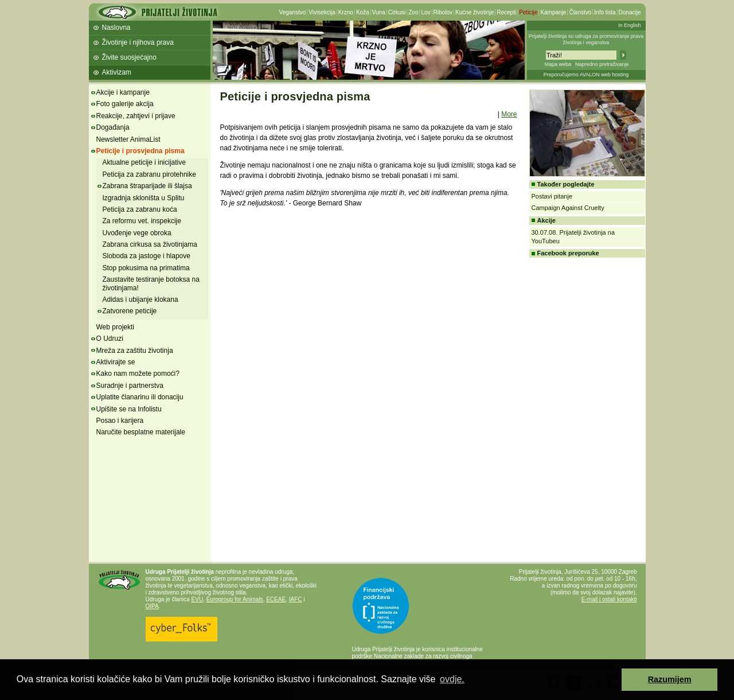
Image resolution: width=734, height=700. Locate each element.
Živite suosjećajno (129, 57)
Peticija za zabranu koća (140, 209)
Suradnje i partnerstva (130, 386)
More (509, 114)
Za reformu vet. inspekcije (142, 221)
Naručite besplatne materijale (141, 432)
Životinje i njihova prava (138, 42)
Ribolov (443, 12)
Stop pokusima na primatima (146, 268)
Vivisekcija (322, 12)
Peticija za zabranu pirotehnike (149, 174)
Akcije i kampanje (123, 92)
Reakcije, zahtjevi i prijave (136, 116)
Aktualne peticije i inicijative (144, 162)
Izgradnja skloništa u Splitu (144, 198)
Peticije (528, 12)
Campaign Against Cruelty (568, 208)
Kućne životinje (475, 12)
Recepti (506, 12)
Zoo (413, 12)
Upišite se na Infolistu (129, 409)
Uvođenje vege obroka (137, 233)
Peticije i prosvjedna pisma (140, 151)
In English (630, 25)
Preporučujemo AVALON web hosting (586, 75)
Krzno (346, 12)
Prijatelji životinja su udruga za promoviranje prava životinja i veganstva (586, 39)
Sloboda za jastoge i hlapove (147, 256)
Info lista (605, 12)
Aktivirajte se (116, 362)
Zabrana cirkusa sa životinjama (150, 244)
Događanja (113, 127)
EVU (198, 599)
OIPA (152, 606)
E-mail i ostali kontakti (609, 599)
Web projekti (115, 327)
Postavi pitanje (552, 196)
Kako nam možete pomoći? (138, 374)
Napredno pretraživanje (602, 64)
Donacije (630, 12)
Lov (425, 12)
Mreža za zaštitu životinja (135, 351)
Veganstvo (293, 12)
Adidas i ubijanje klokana (140, 300)
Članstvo (580, 12)
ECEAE (276, 599)
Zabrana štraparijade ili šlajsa (147, 186)
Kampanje (553, 12)
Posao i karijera (120, 421)
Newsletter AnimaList (128, 139)
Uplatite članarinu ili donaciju (140, 397)
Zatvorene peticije (130, 311)
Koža (363, 12)
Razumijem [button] (670, 679)
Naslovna (116, 28)
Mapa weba (558, 64)
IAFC (296, 599)
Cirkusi (397, 12)
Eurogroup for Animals (235, 599)
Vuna (379, 12)
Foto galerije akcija (125, 104)
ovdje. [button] (452, 679)
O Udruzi (110, 339)
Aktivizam (117, 72)
